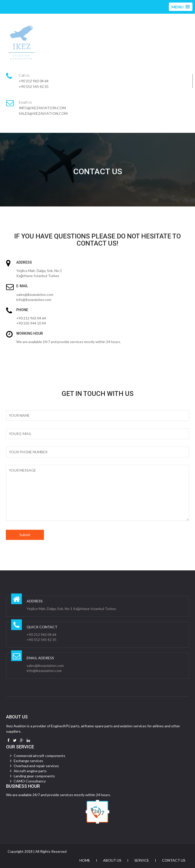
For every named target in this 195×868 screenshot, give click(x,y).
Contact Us (174, 860)
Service (142, 860)
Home (85, 860)
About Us (112, 860)
